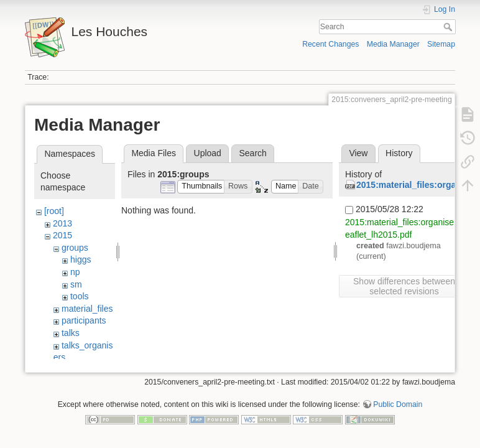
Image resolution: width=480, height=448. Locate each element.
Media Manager (393, 44)
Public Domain (398, 407)
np (75, 272)
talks (71, 333)
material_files (87, 309)
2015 (62, 235)
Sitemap (441, 44)
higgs (81, 259)
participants (84, 320)
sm (76, 284)
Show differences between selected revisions (404, 286)
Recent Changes (330, 44)
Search (449, 27)
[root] (54, 211)
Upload (208, 153)
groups (75, 248)
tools (80, 296)
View (358, 153)
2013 (62, 223)
